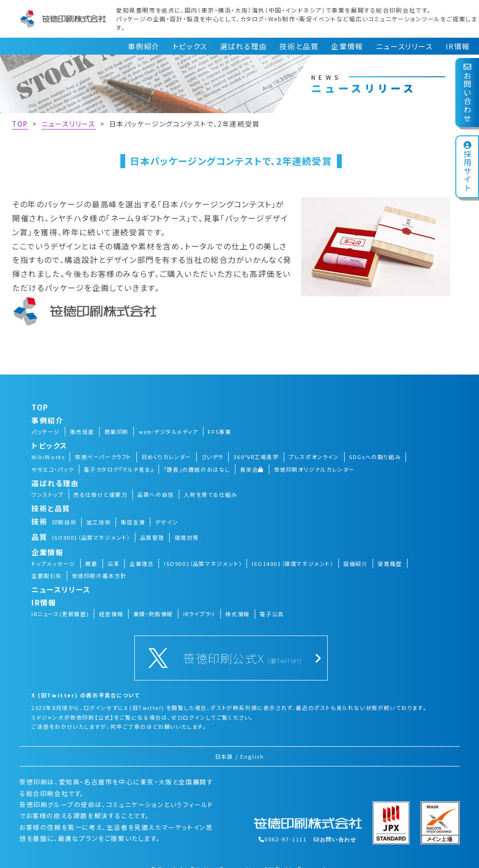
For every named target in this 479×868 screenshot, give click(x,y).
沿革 (113, 564)
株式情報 (237, 614)
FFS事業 (219, 432)
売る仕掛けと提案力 (100, 494)
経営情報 (111, 614)
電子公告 (272, 614)
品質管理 (152, 537)
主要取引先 (47, 576)
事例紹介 (144, 46)
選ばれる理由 (244, 46)
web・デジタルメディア (168, 432)
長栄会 (252, 469)
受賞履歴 (390, 564)
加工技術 (99, 522)
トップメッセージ (53, 564)
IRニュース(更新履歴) (60, 614)
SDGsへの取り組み (375, 457)
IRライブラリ (199, 614)
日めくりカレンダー (167, 457)
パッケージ (46, 432)
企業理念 (142, 564)
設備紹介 (355, 564)
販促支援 (133, 522)
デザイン (167, 522)
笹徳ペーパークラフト (103, 457)
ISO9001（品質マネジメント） (91, 537)
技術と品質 (299, 46)
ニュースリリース (405, 46)
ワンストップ (48, 494)
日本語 (224, 756)
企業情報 (347, 46)
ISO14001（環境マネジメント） (293, 564)
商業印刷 (116, 432)
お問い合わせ (467, 93)
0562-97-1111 (283, 839)
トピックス (190, 46)
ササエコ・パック (53, 469)
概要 (91, 564)
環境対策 (187, 537)
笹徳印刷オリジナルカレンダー (314, 469)
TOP (20, 124)
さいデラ (212, 457)
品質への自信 (156, 494)
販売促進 (82, 432)
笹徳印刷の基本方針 (99, 576)
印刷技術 (64, 522)
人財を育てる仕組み (210, 494)
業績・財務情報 (153, 614)
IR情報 (458, 46)
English (252, 756)
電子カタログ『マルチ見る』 (119, 469)
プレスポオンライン (314, 457)
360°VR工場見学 (256, 457)
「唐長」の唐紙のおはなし (197, 469)
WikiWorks (48, 457)
